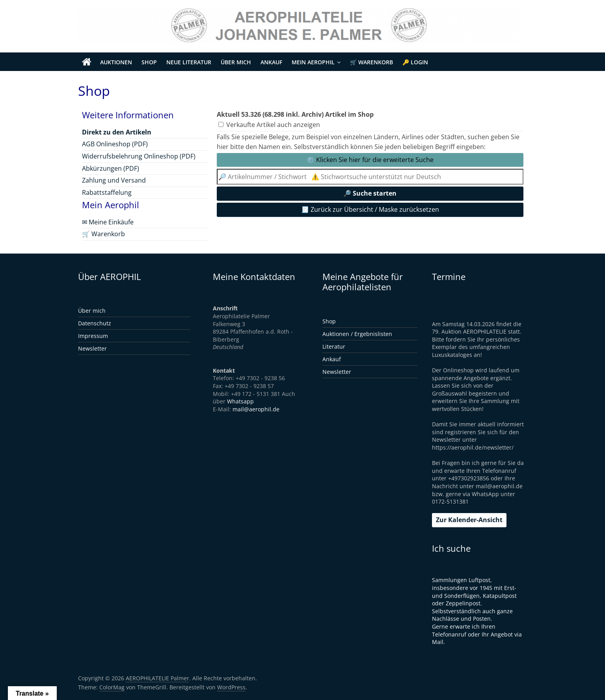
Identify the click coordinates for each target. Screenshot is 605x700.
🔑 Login (415, 62)
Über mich (236, 62)
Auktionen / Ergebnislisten (357, 334)
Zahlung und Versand (114, 180)
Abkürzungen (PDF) (111, 168)
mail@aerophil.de (256, 409)
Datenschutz (95, 323)
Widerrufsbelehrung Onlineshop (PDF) (139, 156)
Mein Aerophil (313, 62)
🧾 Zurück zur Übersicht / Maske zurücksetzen (370, 209)
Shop (149, 62)
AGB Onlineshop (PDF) (115, 144)
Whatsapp (240, 401)
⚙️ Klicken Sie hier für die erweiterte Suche (370, 160)
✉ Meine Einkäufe (108, 222)
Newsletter (92, 348)
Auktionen (116, 62)
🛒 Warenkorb (371, 62)
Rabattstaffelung (107, 192)
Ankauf (271, 62)
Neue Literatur (189, 62)
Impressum (93, 336)
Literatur (334, 346)
